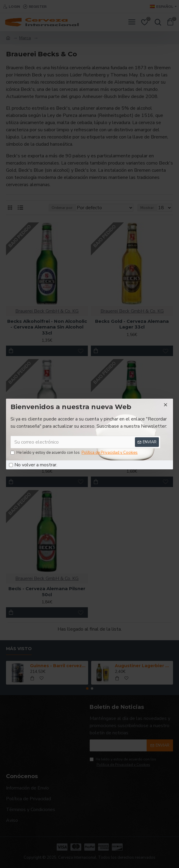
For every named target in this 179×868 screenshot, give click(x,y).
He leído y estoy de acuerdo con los (75, 453)
